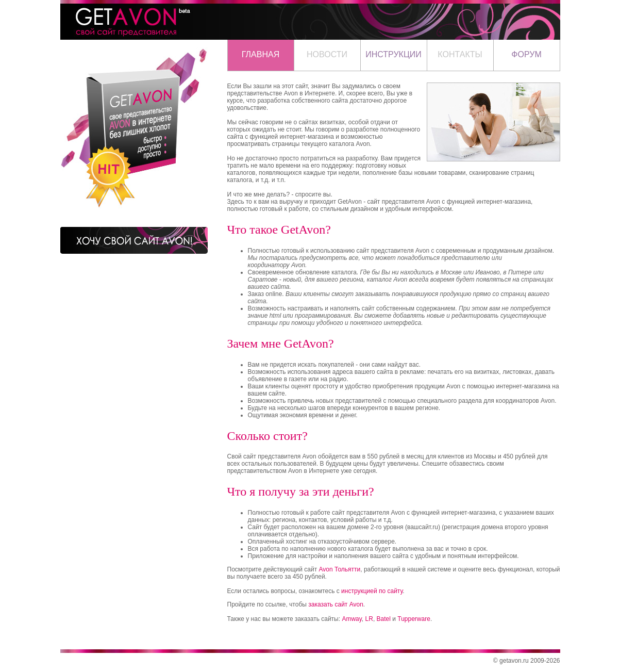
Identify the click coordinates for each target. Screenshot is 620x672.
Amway (351, 619)
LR (369, 619)
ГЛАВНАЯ (261, 54)
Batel (384, 619)
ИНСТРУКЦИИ (393, 54)
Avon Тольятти (340, 569)
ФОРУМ (526, 54)
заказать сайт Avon (336, 604)
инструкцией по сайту (372, 591)
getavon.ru (514, 661)
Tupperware (414, 619)
